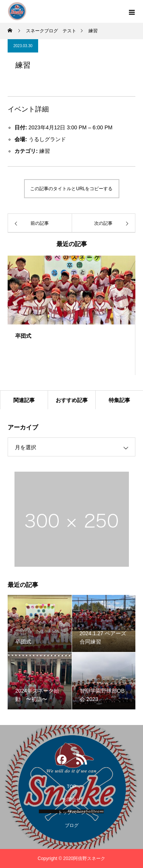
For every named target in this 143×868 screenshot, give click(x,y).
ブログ (72, 825)
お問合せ (72, 800)
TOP (71, 787)
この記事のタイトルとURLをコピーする (71, 189)
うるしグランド (47, 139)
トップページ (72, 812)
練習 (45, 151)
